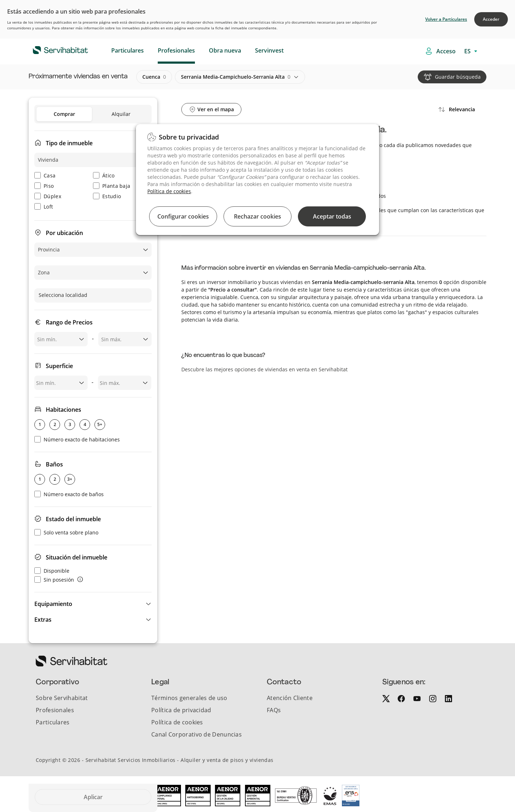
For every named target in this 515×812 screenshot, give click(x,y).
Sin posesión (54, 580)
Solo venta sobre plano (66, 532)
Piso (44, 186)
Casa (45, 175)
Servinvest (269, 50)
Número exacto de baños (69, 494)
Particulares (127, 50)
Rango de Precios (69, 322)
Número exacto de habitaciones (77, 439)
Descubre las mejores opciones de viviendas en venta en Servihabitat (264, 369)
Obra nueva (225, 50)
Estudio (107, 196)
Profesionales (176, 50)
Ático (104, 175)
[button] (93, 604)
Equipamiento (53, 604)
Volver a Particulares (446, 19)
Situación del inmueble (77, 557)
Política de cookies (169, 191)
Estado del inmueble (73, 519)
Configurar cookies (183, 216)
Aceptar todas (332, 216)
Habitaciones (63, 410)
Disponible (52, 571)
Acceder (491, 19)
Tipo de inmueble (69, 143)
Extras (43, 620)
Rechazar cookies (257, 216)
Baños (54, 464)
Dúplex (48, 196)
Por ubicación (64, 233)
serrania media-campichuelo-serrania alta (236, 77)
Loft (44, 207)
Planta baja (112, 186)
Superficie (59, 366)
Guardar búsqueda (458, 77)
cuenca (154, 77)
